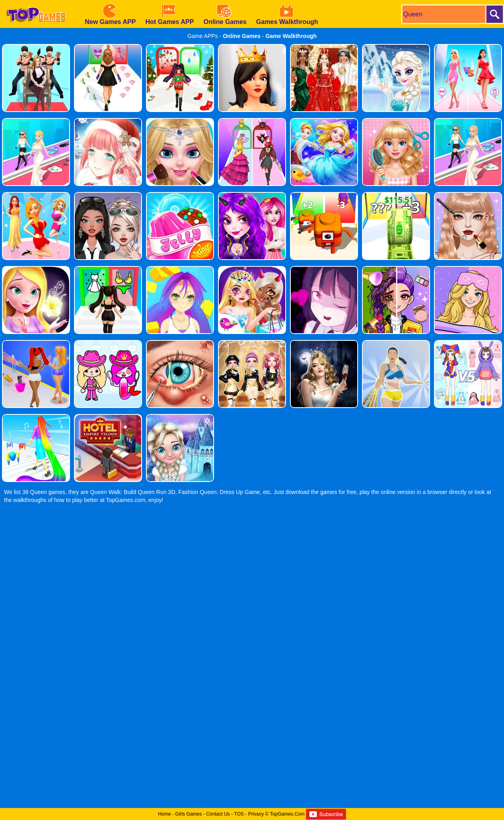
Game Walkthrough (291, 36)
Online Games (242, 36)
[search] (443, 14)
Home (164, 814)
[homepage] (36, 3)
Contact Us (218, 814)
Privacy (256, 814)
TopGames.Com (287, 814)
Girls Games (189, 814)
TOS (239, 814)
